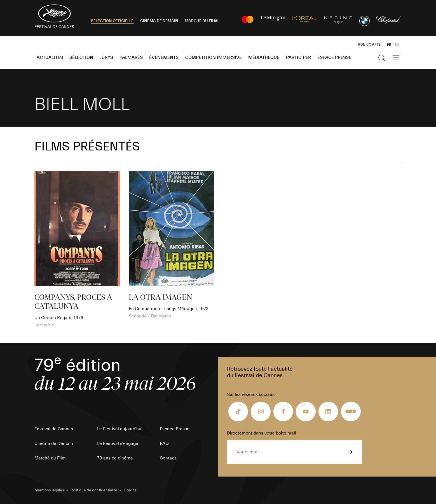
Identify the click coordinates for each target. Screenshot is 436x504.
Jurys (106, 57)
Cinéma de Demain (54, 443)
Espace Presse (334, 57)
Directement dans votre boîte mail (262, 433)
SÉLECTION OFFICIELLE (112, 21)
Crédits (130, 490)
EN (397, 45)
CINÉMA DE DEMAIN (159, 21)
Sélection (81, 57)
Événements (164, 57)
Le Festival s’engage (118, 443)
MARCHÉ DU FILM (201, 21)
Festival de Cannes (54, 429)
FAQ (164, 443)
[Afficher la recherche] (382, 58)
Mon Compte (369, 45)
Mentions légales (49, 490)
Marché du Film (50, 458)
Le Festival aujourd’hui (120, 429)
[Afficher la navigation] (396, 58)
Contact (168, 458)
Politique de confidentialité (94, 490)
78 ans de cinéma (115, 458)
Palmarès (131, 57)
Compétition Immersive (214, 57)
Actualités (50, 57)
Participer (298, 57)
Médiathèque (264, 57)
